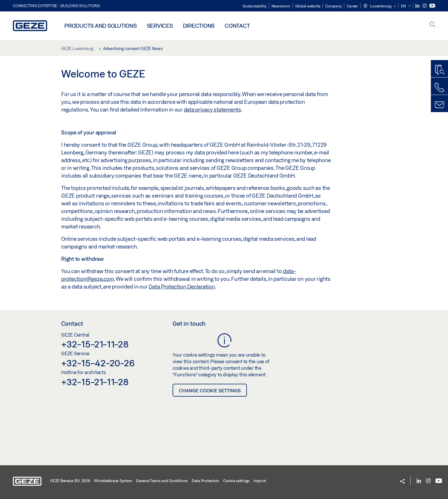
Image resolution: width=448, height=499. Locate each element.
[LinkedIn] (418, 6)
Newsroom (281, 6)
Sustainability (255, 6)
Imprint (260, 481)
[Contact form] (439, 105)
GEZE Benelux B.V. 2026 (70, 481)
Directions (199, 26)
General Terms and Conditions (162, 481)
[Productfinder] (439, 70)
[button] (380, 6)
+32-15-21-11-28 (95, 344)
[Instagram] (425, 6)
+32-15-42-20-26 (98, 363)
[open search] (433, 25)
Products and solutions (101, 26)
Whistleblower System (113, 481)
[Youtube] (432, 6)
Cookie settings (236, 481)
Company (333, 6)
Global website (308, 6)
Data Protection (205, 481)
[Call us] (439, 88)
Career (352, 6)
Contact (237, 26)
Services (160, 26)
